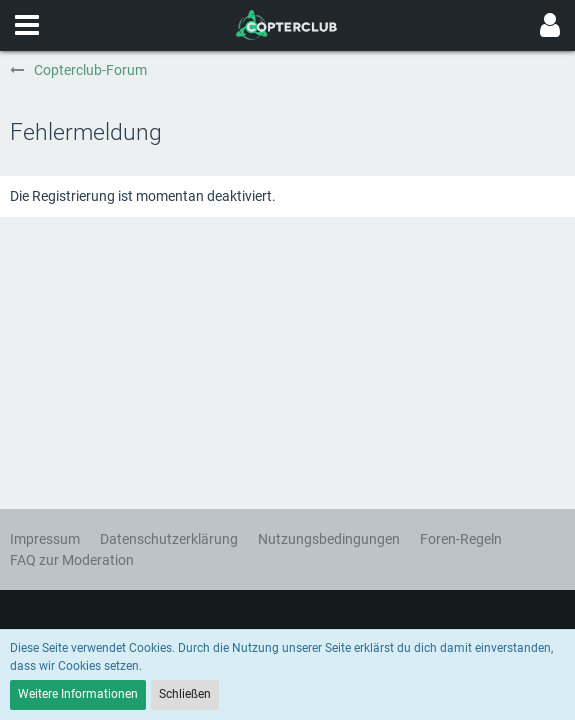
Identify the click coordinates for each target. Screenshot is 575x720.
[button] (27, 25)
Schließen (185, 694)
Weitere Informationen (78, 694)
